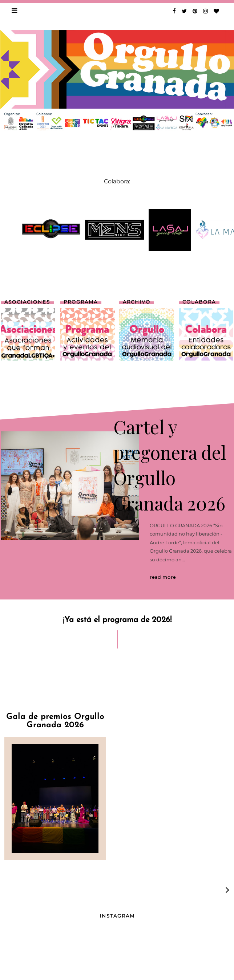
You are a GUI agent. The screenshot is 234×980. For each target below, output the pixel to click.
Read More (163, 577)
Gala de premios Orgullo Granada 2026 (55, 721)
